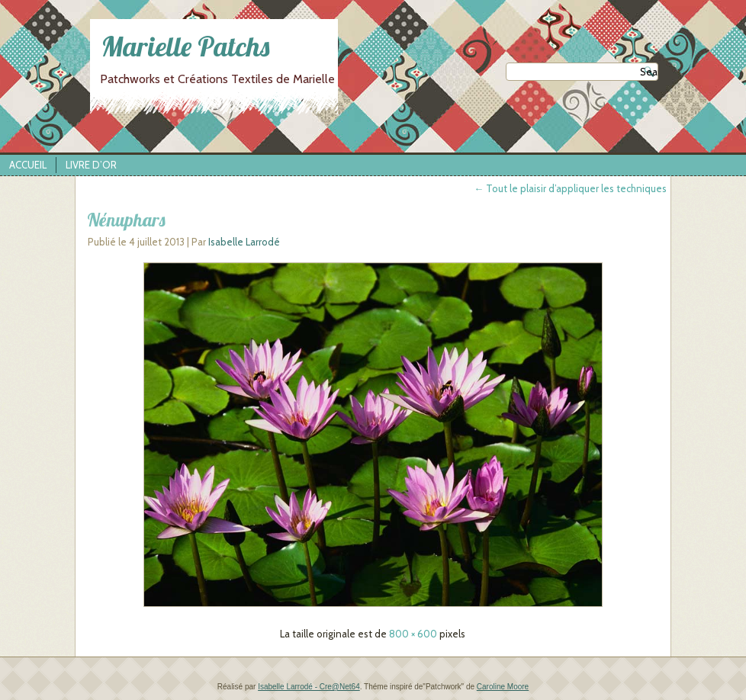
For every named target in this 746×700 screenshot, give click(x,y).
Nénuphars (126, 220)
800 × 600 (413, 634)
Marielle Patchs (185, 46)
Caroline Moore (503, 687)
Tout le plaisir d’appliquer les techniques (570, 188)
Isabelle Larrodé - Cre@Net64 (309, 687)
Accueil (28, 165)
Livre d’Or (91, 165)
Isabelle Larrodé (244, 242)
